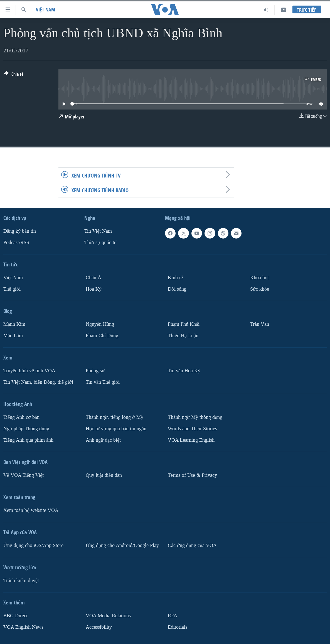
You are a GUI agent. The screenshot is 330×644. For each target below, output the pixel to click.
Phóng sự (95, 371)
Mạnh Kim (14, 324)
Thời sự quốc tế (100, 243)
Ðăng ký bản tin (20, 231)
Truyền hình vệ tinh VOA (29, 371)
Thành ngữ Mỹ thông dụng (195, 417)
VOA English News (23, 627)
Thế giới (12, 289)
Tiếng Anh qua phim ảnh (28, 440)
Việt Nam (45, 10)
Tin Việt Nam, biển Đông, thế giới (38, 382)
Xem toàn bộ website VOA (31, 510)
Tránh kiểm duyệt (21, 581)
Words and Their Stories (192, 429)
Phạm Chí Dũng (102, 336)
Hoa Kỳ (94, 289)
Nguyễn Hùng (100, 324)
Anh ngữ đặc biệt (103, 440)
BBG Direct (15, 616)
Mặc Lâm (13, 336)
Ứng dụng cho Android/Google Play (122, 545)
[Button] (13, 75)
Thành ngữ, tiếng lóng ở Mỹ (114, 417)
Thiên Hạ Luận (183, 336)
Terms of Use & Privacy (192, 475)
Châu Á (93, 278)
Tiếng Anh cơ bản (21, 417)
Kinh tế (175, 278)
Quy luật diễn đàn (104, 475)
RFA (173, 616)
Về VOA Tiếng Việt (24, 475)
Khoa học (260, 278)
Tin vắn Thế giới (103, 382)
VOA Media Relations (108, 616)
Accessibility (99, 627)
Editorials (178, 627)
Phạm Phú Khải (184, 324)
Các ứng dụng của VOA (192, 545)
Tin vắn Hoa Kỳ (184, 371)
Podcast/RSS (16, 243)
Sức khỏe (260, 289)
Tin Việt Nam (98, 231)
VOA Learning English (191, 440)
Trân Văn (260, 324)
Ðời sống (177, 289)
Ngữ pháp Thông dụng (26, 429)
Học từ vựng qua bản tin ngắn (116, 429)
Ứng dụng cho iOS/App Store (33, 545)
